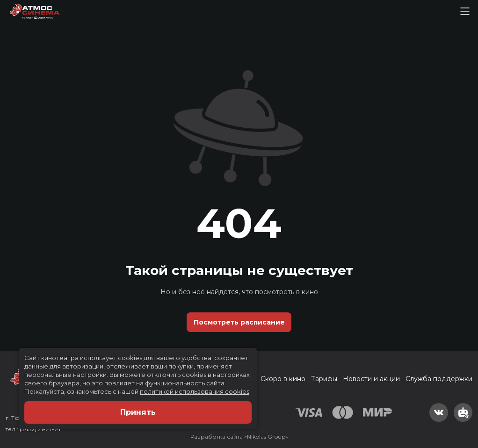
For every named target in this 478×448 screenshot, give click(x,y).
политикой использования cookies (195, 391)
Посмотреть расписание (239, 322)
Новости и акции (371, 379)
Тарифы (324, 379)
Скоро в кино (283, 379)
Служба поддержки (439, 379)
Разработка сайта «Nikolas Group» (239, 437)
